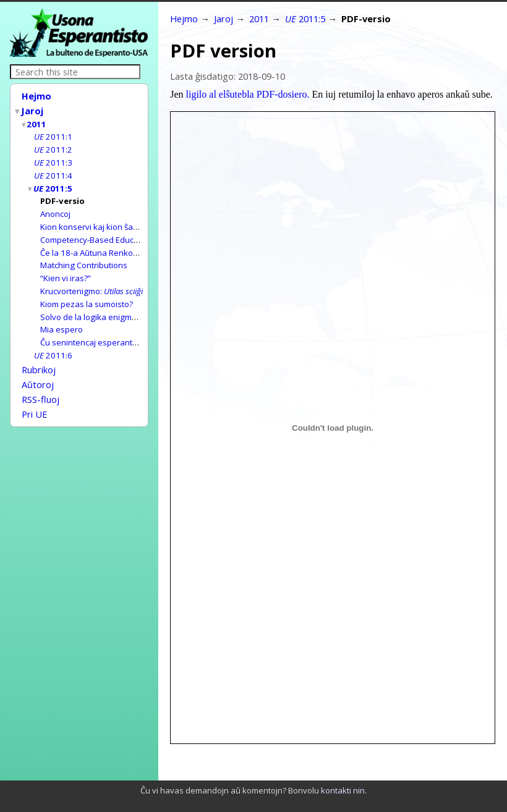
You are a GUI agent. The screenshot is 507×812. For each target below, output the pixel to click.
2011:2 (53, 146)
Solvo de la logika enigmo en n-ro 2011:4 (117, 305)
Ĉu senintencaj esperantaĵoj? (95, 329)
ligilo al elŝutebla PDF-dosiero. (248, 94)
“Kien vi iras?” (66, 268)
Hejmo (36, 96)
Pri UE (35, 396)
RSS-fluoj (40, 383)
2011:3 (53, 158)
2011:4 (53, 171)
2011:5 (53, 183)
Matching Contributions (84, 256)
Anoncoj (55, 207)
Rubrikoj (39, 355)
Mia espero (62, 317)
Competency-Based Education (96, 232)
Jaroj (33, 109)
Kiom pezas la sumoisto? (87, 293)
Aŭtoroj (38, 369)
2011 (37, 122)
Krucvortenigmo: (92, 281)
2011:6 (53, 342)
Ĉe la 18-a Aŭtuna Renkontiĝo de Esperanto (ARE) (133, 244)
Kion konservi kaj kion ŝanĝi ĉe (133, 219)
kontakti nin (343, 790)
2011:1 (53, 133)
